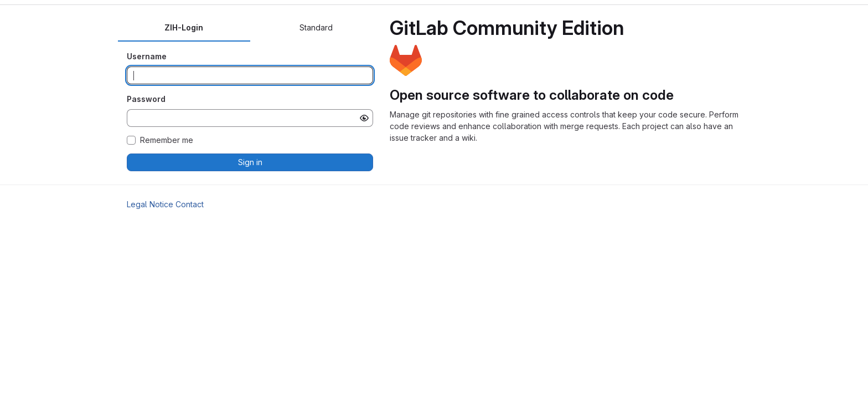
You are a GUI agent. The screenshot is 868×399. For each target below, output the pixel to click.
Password (146, 99)
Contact (190, 204)
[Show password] (364, 118)
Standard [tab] (316, 27)
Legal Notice (150, 204)
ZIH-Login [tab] (184, 27)
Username (147, 56)
